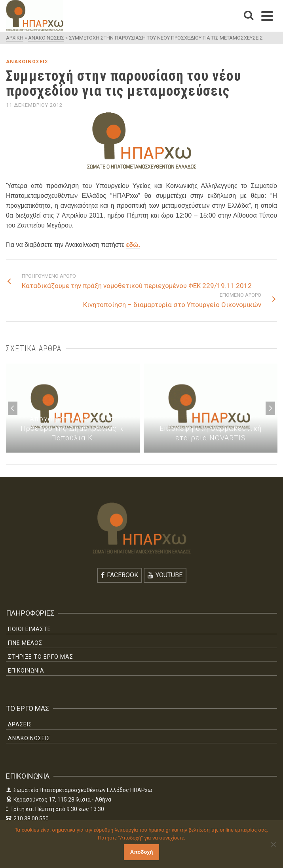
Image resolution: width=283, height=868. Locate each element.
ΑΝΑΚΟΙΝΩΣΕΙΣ (27, 62)
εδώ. (133, 245)
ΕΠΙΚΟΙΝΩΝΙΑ (26, 671)
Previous (13, 408)
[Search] (249, 16)
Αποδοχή (142, 852)
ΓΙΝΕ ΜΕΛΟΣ (25, 643)
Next (270, 408)
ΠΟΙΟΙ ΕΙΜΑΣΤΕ (29, 629)
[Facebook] (120, 575)
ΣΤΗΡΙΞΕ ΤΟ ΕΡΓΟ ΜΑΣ (41, 657)
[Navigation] (267, 16)
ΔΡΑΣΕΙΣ (20, 724)
